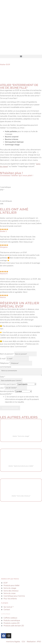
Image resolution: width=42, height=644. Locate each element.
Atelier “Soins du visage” (21, 436)
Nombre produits (8, 391)
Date (2, 377)
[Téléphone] (21, 363)
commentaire (6, 367)
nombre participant (9, 384)
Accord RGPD (6, 394)
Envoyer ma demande (10, 408)
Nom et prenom (7, 354)
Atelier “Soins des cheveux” (21, 496)
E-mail (3, 359)
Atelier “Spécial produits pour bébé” (21, 466)
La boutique (6, 614)
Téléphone (5, 363)
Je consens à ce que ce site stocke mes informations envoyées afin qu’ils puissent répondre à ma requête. (22, 399)
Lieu (2, 388)
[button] (21, 56)
